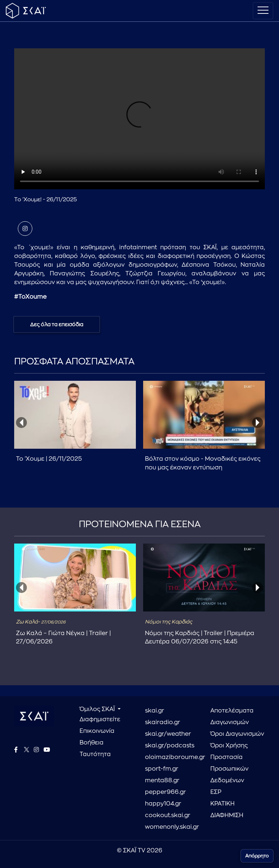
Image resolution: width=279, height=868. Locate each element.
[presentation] (21, 423)
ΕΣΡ (216, 792)
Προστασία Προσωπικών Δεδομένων (229, 769)
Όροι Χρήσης (229, 746)
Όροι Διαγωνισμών (237, 734)
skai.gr (155, 711)
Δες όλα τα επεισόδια (57, 324)
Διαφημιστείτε (100, 719)
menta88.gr (162, 780)
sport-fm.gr (162, 769)
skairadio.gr (163, 722)
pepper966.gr (165, 792)
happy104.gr (163, 804)
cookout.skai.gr (168, 815)
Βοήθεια (92, 743)
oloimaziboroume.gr (172, 757)
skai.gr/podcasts (170, 746)
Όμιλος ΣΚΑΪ (98, 709)
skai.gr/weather (168, 734)
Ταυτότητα (95, 754)
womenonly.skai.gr (172, 827)
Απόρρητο (257, 856)
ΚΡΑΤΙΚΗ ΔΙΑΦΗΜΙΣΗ (227, 810)
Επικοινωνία (97, 731)
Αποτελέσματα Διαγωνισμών (232, 716)
